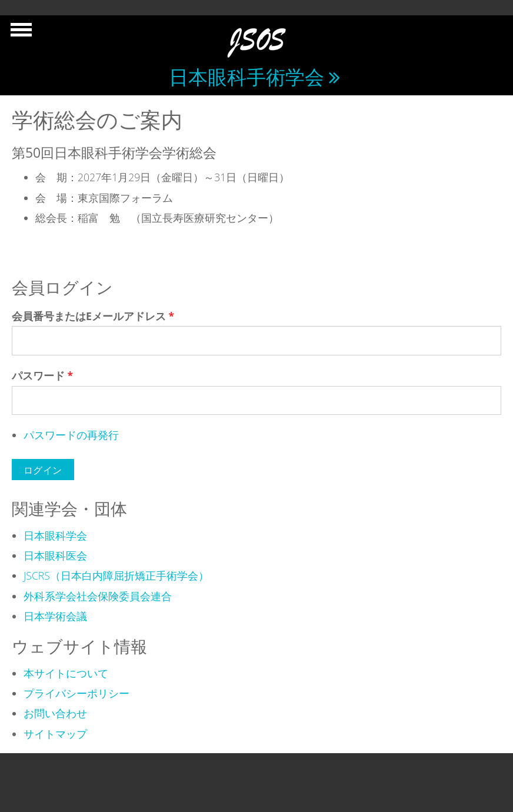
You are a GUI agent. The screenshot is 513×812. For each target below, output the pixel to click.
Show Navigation (19, 33)
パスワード (42, 375)
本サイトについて (66, 673)
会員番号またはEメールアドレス (93, 316)
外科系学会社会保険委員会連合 (98, 596)
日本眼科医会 (55, 555)
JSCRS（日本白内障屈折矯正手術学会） (116, 575)
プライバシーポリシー (76, 693)
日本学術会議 (55, 616)
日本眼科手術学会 (246, 76)
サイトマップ (55, 734)
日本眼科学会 (55, 535)
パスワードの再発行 (71, 435)
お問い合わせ (55, 713)
